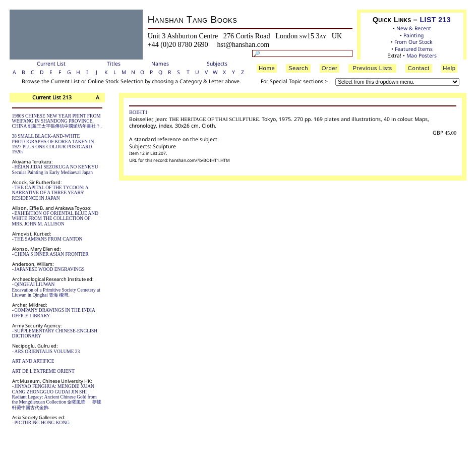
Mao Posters (422, 55)
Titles (114, 64)
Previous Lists (372, 68)
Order (330, 68)
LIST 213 (436, 20)
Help (449, 68)
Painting (413, 35)
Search (298, 68)
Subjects (217, 64)
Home (267, 68)
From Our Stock (413, 42)
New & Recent (414, 28)
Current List (51, 64)
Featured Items (414, 49)
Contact (419, 68)
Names (160, 64)
